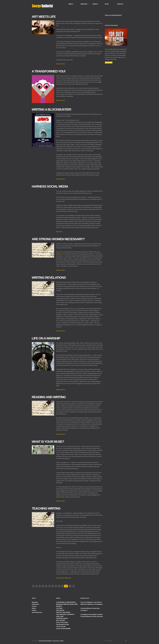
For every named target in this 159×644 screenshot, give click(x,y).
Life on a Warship (46, 338)
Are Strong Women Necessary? (58, 239)
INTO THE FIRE (61, 621)
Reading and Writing (49, 397)
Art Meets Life (44, 17)
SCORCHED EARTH (62, 618)
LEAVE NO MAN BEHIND (63, 629)
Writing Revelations (49, 278)
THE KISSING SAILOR (63, 625)
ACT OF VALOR (61, 627)
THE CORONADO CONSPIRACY (65, 614)
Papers (34, 608)
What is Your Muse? (48, 442)
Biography (35, 602)
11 (70, 586)
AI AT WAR (59, 608)
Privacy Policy (56, 641)
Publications (35, 604)
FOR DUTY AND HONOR (63, 612)
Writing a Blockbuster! (51, 109)
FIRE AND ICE (60, 610)
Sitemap (62, 641)
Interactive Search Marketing (45, 641)
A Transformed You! (49, 71)
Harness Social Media (50, 186)
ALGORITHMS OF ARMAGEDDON (66, 602)
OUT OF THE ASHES (62, 623)
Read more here (61, 64)
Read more (59, 232)
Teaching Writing (46, 508)
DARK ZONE (60, 616)
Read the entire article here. (64, 578)
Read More (109, 63)
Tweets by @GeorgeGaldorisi (113, 15)
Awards (34, 610)
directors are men (61, 254)
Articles (34, 606)
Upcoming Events (37, 612)
